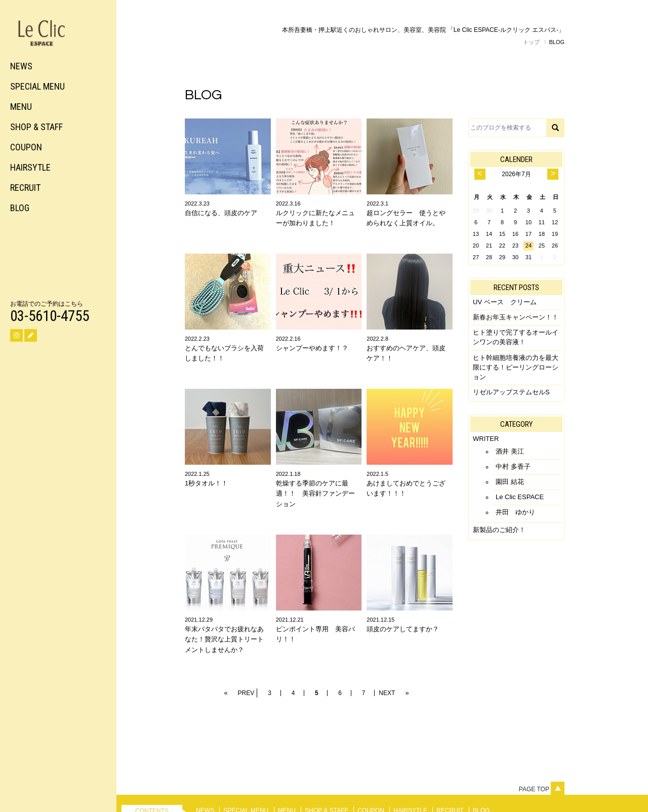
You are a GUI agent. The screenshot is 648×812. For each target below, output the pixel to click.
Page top (542, 789)
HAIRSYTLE (30, 167)
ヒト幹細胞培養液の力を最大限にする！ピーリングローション (516, 367)
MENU (21, 107)
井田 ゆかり (515, 512)
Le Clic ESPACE (520, 497)
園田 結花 (510, 482)
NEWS (21, 66)
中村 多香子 (513, 466)
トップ (531, 42)
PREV (246, 693)
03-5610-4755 (50, 316)
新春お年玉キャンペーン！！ (516, 317)
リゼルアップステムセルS (511, 392)
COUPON (26, 147)
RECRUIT (25, 188)
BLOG (20, 208)
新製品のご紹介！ (499, 530)
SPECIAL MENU (37, 86)
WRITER (486, 439)
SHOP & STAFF (36, 127)
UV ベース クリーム (505, 302)
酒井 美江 (510, 451)
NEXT (387, 693)
